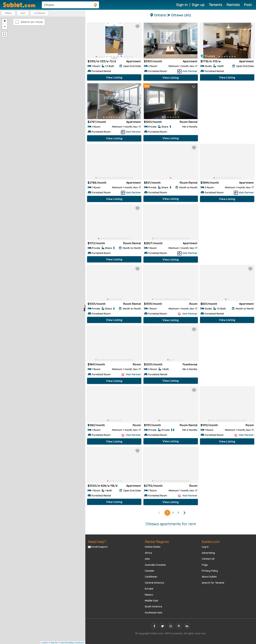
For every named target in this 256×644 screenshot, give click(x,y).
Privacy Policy (210, 571)
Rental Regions (157, 542)
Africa (148, 553)
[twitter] (163, 626)
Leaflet (44, 643)
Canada (149, 571)
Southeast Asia (153, 613)
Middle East (152, 601)
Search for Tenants (213, 583)
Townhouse (190, 364)
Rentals (233, 5)
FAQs (205, 565)
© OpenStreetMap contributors (71, 643)
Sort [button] (23, 13)
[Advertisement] (227, 108)
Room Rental (189, 122)
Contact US (208, 559)
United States (153, 547)
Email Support (98, 547)
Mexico (149, 595)
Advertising (208, 553)
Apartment (134, 61)
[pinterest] (179, 626)
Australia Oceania (155, 565)
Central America (154, 583)
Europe (149, 589)
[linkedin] (187, 626)
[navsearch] (70, 5)
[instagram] (171, 626)
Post (248, 5)
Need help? (97, 542)
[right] (184, 513)
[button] (40, 13)
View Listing (114, 77)
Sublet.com (211, 542)
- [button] (5, 27)
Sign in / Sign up (190, 5)
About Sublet (209, 577)
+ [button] (5, 21)
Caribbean (151, 577)
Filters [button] (8, 13)
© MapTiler (53, 643)
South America (153, 607)
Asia (147, 559)
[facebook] (154, 626)
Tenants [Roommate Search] (216, 5)
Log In (205, 547)
